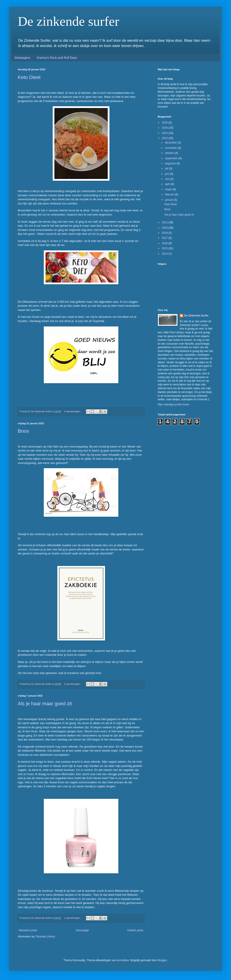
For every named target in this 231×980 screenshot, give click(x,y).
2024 (165, 128)
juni (167, 174)
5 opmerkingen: (73, 411)
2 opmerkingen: (73, 918)
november (171, 148)
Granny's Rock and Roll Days (57, 58)
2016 (165, 243)
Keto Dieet (29, 77)
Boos (23, 431)
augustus (171, 163)
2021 (165, 222)
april (168, 184)
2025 (165, 123)
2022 (165, 138)
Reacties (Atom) (46, 937)
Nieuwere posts (28, 930)
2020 (165, 228)
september (172, 158)
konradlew (123, 960)
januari (169, 200)
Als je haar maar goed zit (45, 704)
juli (167, 169)
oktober (170, 153)
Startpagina (22, 58)
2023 (165, 133)
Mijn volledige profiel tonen (173, 405)
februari (170, 194)
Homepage (82, 930)
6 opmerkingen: (73, 684)
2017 (165, 238)
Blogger (162, 960)
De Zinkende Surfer (196, 316)
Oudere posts (135, 930)
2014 (165, 254)
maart (169, 189)
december (171, 143)
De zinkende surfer (68, 21)
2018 (165, 233)
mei (168, 179)
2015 (165, 248)
